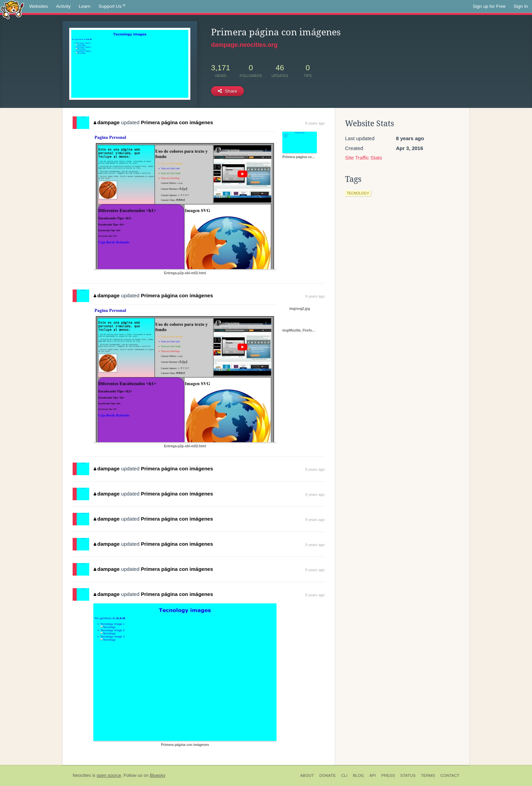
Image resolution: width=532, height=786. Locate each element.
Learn (85, 6)
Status (408, 775)
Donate (327, 775)
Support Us (112, 6)
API (373, 775)
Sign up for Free (489, 6)
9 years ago (315, 296)
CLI (344, 775)
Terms (428, 775)
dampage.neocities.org (244, 45)
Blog (358, 775)
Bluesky (157, 775)
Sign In (521, 6)
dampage (107, 122)
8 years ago (315, 123)
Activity (63, 6)
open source (109, 775)
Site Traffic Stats (364, 158)
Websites (39, 6)
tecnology (358, 193)
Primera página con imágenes (177, 122)
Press (388, 775)
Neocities (82, 775)
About (307, 775)
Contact (450, 775)
